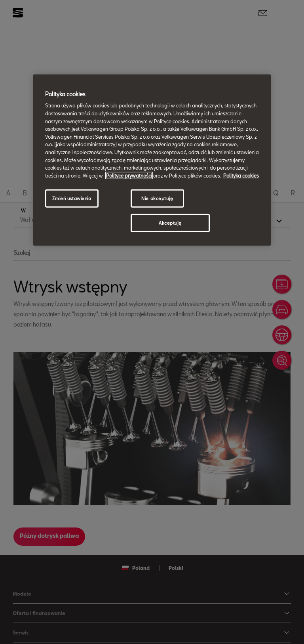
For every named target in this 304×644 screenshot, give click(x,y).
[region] (152, 160)
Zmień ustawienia (72, 198)
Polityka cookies (241, 175)
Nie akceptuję (157, 198)
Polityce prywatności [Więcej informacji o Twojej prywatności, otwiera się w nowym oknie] (129, 175)
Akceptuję (170, 223)
